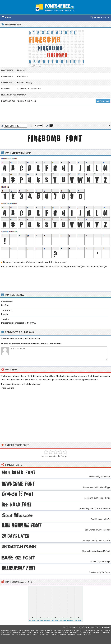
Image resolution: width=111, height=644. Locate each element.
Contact (107, 627)
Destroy (28, 83)
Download (103, 101)
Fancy (20, 83)
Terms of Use (82, 627)
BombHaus (22, 76)
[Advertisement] (55, 114)
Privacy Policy (95, 627)
